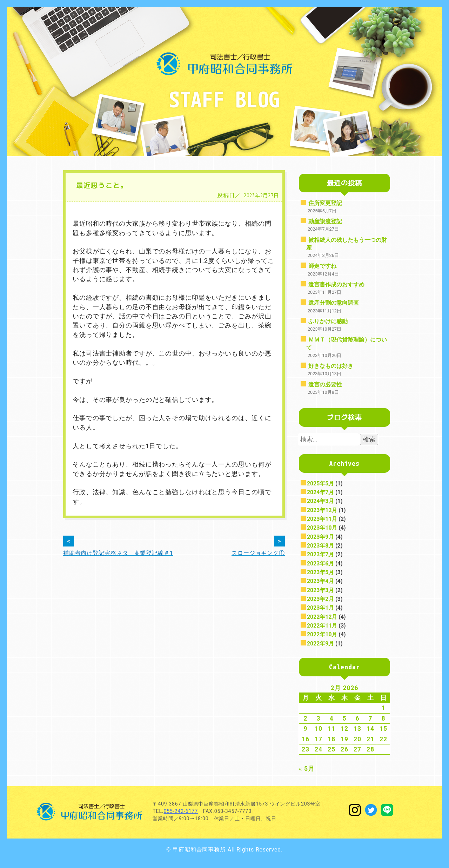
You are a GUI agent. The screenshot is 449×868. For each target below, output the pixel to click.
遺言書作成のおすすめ (336, 284)
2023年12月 (322, 510)
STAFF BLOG (224, 99)
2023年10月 (322, 528)
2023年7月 (320, 554)
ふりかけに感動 (328, 321)
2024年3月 (320, 501)
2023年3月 (320, 590)
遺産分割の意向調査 (334, 303)
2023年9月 (320, 537)
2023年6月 (320, 564)
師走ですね (322, 266)
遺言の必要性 (325, 385)
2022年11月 (322, 626)
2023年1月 (320, 608)
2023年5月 (320, 572)
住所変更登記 (325, 203)
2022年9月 (320, 644)
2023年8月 (320, 546)
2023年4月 (320, 581)
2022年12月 (322, 617)
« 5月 (307, 769)
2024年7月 (320, 492)
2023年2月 (320, 599)
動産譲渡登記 (325, 221)
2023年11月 (322, 519)
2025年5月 (320, 483)
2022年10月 (322, 634)
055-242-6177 (180, 811)
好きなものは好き (331, 366)
